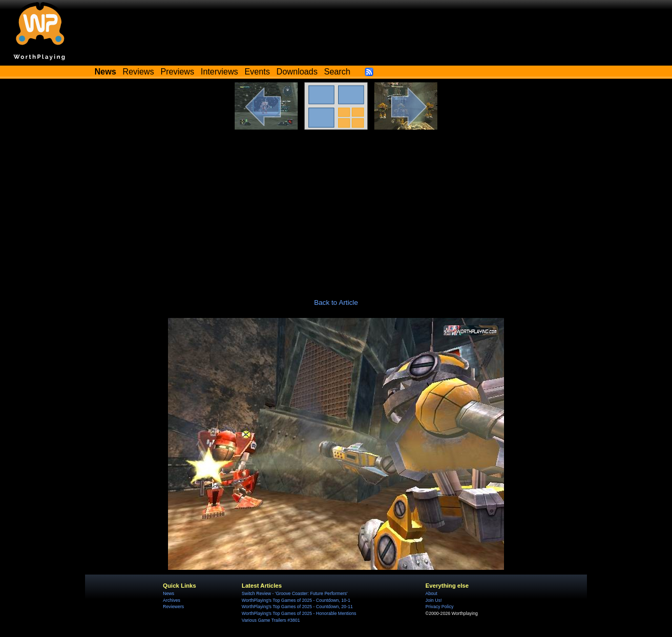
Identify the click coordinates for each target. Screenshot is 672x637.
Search (337, 72)
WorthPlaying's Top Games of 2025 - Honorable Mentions (299, 613)
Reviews (139, 72)
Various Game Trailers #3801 (271, 620)
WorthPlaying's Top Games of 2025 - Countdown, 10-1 (296, 600)
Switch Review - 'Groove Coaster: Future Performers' (295, 593)
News (168, 593)
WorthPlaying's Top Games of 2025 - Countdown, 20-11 (297, 607)
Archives (171, 600)
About (431, 593)
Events (257, 72)
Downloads (297, 72)
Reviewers (173, 607)
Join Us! (433, 600)
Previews (177, 72)
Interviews (219, 72)
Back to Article (336, 302)
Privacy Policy (439, 607)
